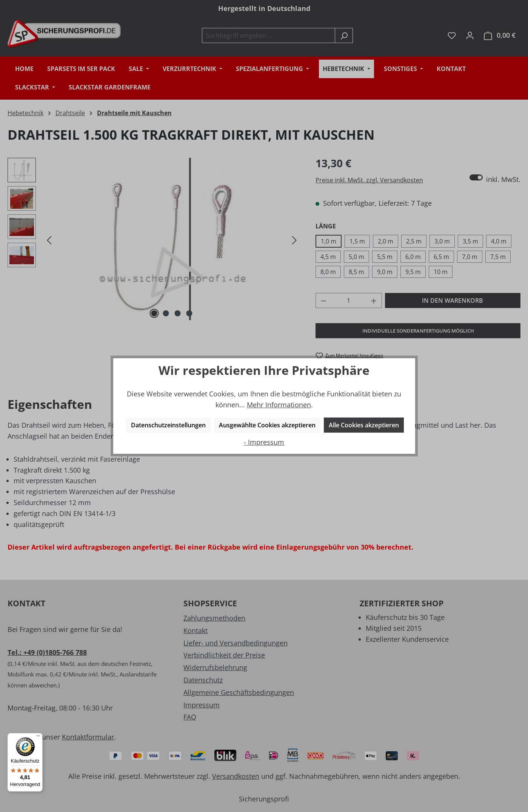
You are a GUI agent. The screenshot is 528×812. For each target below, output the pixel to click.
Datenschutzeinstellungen (168, 425)
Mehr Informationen (279, 405)
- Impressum (264, 442)
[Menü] (38, 738)
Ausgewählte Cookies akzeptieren (267, 425)
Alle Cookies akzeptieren (364, 425)
